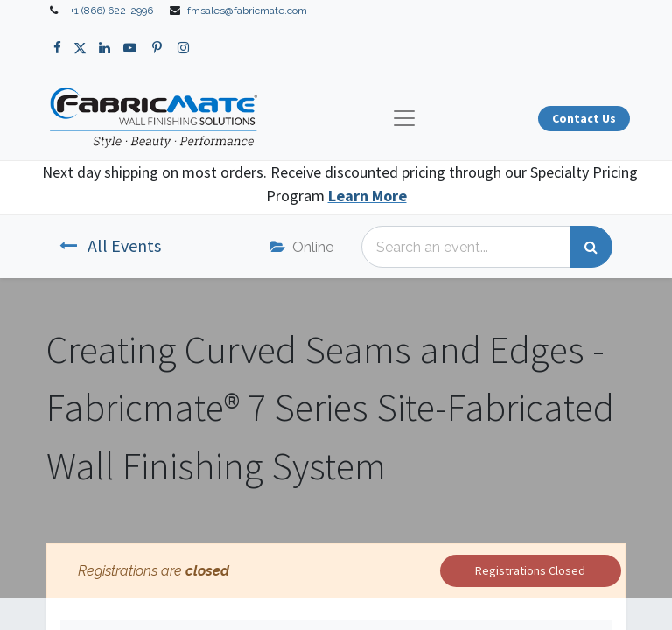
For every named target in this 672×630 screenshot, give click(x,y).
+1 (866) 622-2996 (112, 10)
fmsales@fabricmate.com (247, 10)
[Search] (591, 247)
